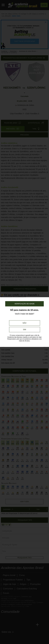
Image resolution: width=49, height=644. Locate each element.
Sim (24, 330)
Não (24, 323)
